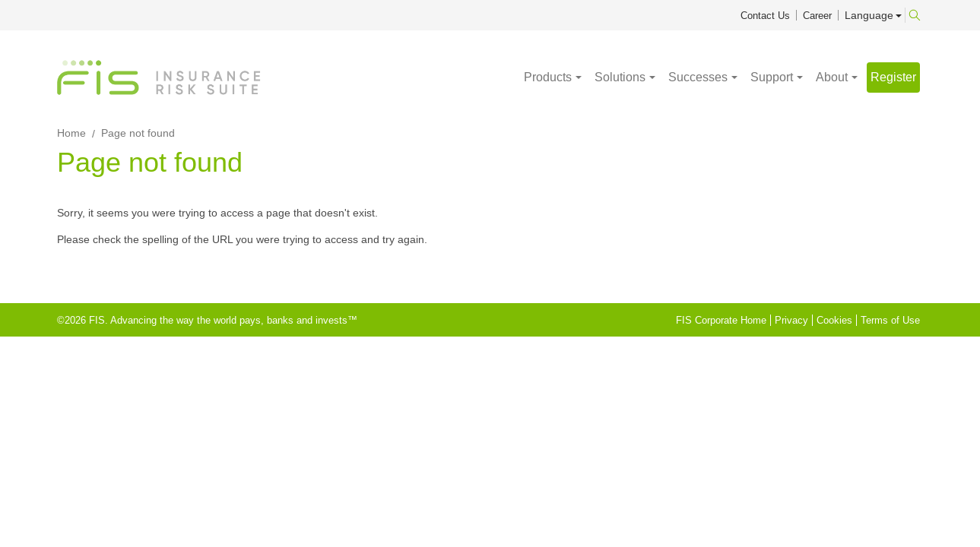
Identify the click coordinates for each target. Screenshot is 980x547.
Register (893, 77)
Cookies (834, 320)
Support (772, 77)
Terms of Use (890, 320)
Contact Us (765, 16)
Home (71, 133)
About (832, 77)
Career (817, 16)
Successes (698, 77)
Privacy (791, 320)
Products (548, 77)
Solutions (620, 77)
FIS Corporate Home (721, 320)
